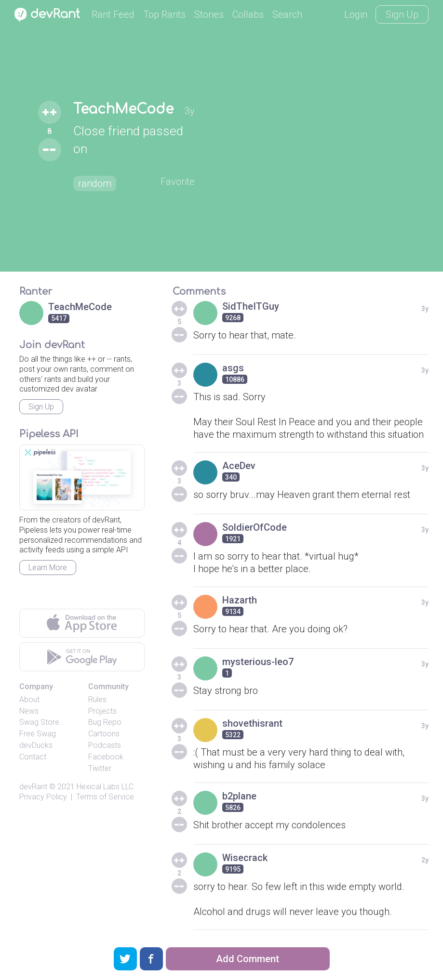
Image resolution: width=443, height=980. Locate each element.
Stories (209, 14)
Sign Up (402, 14)
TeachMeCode (123, 109)
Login (356, 14)
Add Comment (248, 959)
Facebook (106, 757)
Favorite (178, 182)
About (29, 699)
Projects (102, 711)
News (29, 711)
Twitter (100, 768)
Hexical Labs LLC (105, 787)
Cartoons (104, 734)
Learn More (48, 568)
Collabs (248, 14)
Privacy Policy (43, 797)
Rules (97, 699)
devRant (33, 787)
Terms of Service (105, 797)
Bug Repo (105, 722)
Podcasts (105, 745)
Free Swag (38, 734)
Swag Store (39, 722)
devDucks (36, 745)
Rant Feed (113, 14)
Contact (33, 757)
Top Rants (164, 14)
